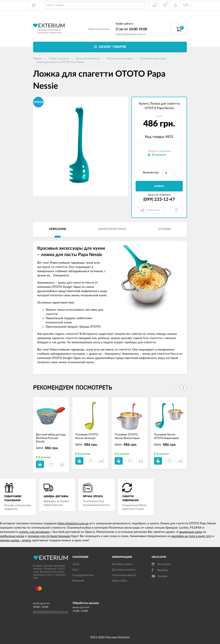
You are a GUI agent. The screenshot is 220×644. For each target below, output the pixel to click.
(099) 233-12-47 (159, 199)
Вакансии (78, 581)
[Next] (183, 387)
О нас (76, 564)
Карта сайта (120, 581)
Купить (159, 186)
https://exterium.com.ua (73, 524)
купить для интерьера (34, 532)
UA (186, 5)
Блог (76, 570)
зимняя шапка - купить (16, 540)
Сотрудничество (83, 575)
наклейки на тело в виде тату (191, 536)
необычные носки (12, 536)
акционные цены (191, 532)
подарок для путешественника (49, 536)
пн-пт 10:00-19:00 (131, 29)
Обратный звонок (99, 29)
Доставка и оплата (124, 570)
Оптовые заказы (122, 564)
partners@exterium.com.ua (131, 34)
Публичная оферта (124, 575)
